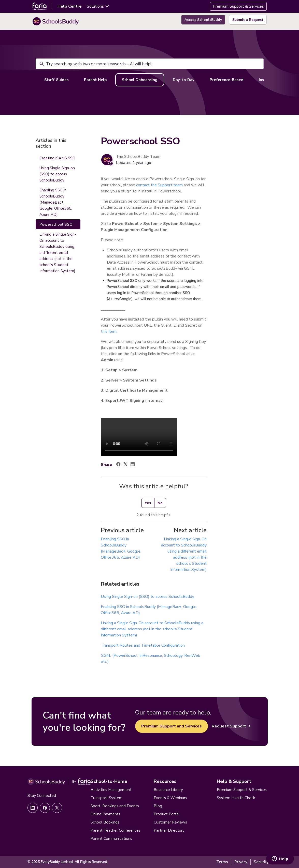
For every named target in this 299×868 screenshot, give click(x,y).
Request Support (231, 726)
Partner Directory (169, 830)
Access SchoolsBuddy (203, 20)
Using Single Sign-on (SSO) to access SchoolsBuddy (147, 597)
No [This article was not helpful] (160, 503)
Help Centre (70, 6)
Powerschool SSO (56, 224)
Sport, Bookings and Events (115, 806)
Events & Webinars (170, 798)
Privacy (241, 862)
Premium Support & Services (238, 6)
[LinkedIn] (133, 465)
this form (109, 331)
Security (261, 862)
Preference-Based (227, 80)
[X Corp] (125, 465)
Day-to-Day (184, 80)
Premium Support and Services (172, 726)
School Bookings (105, 822)
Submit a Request (248, 20)
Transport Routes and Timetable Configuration (143, 645)
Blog (158, 806)
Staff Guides (56, 80)
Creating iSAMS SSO (57, 158)
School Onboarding (140, 80)
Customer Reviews (170, 822)
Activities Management (111, 790)
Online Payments (105, 814)
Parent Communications (111, 839)
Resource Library (168, 790)
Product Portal (167, 814)
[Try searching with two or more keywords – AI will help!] (150, 64)
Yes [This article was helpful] (148, 503)
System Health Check (236, 798)
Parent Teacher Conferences (116, 830)
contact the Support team (159, 185)
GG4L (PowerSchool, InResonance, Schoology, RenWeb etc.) (151, 659)
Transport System (106, 798)
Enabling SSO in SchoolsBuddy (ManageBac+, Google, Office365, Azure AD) (149, 610)
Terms (222, 862)
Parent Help (95, 80)
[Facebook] (118, 465)
